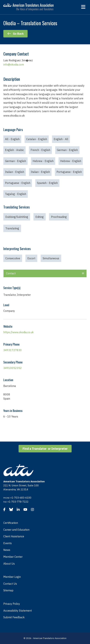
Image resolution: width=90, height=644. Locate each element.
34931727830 (13, 350)
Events (8, 543)
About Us (9, 564)
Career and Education (16, 530)
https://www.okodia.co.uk (18, 332)
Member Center (13, 557)
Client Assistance (14, 536)
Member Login (12, 577)
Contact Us (10, 584)
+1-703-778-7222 (18, 502)
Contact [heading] (11, 273)
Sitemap (8, 590)
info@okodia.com (14, 65)
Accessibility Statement (18, 611)
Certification (11, 523)
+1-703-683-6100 (21, 498)
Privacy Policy (12, 604)
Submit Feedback (14, 617)
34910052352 (13, 368)
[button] (83, 274)
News (7, 550)
